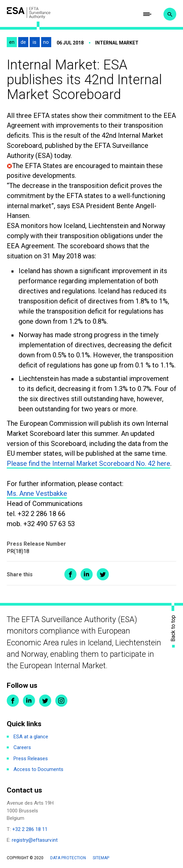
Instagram (61, 701)
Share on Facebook (70, 574)
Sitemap (101, 858)
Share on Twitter (103, 574)
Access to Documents (38, 769)
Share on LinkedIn (87, 574)
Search (170, 14)
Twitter (45, 701)
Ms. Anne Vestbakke (37, 493)
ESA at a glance (31, 737)
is (35, 42)
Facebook (13, 701)
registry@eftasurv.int (35, 840)
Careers (22, 747)
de (23, 42)
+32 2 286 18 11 (30, 829)
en (12, 42)
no (46, 42)
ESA (29, 13)
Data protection (68, 858)
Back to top (173, 628)
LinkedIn (29, 701)
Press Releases (31, 759)
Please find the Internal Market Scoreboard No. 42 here (88, 463)
